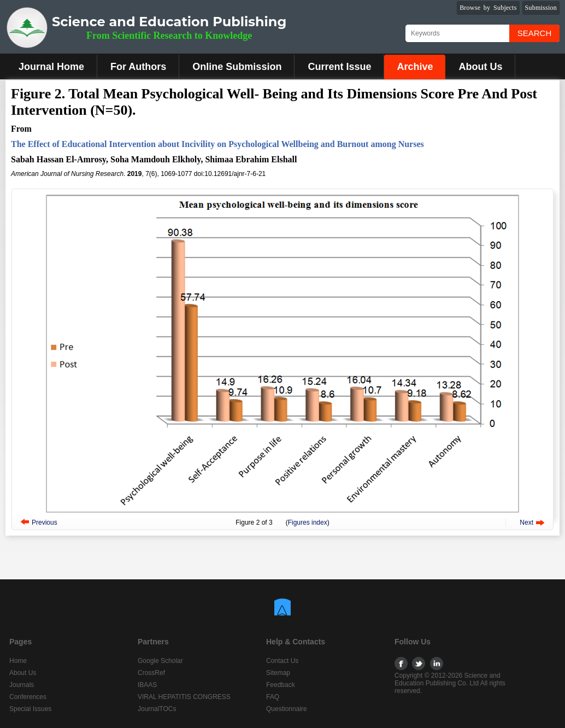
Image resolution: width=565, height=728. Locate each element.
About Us (480, 67)
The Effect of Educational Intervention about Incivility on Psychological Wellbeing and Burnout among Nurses (217, 144)
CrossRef (151, 673)
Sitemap (278, 673)
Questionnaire (287, 709)
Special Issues (30, 709)
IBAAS (147, 685)
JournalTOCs (157, 709)
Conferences (28, 697)
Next (526, 522)
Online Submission (237, 67)
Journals (22, 685)
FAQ (273, 697)
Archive (415, 67)
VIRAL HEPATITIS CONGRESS (184, 697)
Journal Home (51, 67)
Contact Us (282, 661)
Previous (45, 522)
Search (535, 33)
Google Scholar (160, 661)
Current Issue (339, 67)
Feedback (281, 685)
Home (18, 661)
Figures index (308, 522)
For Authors (138, 67)
